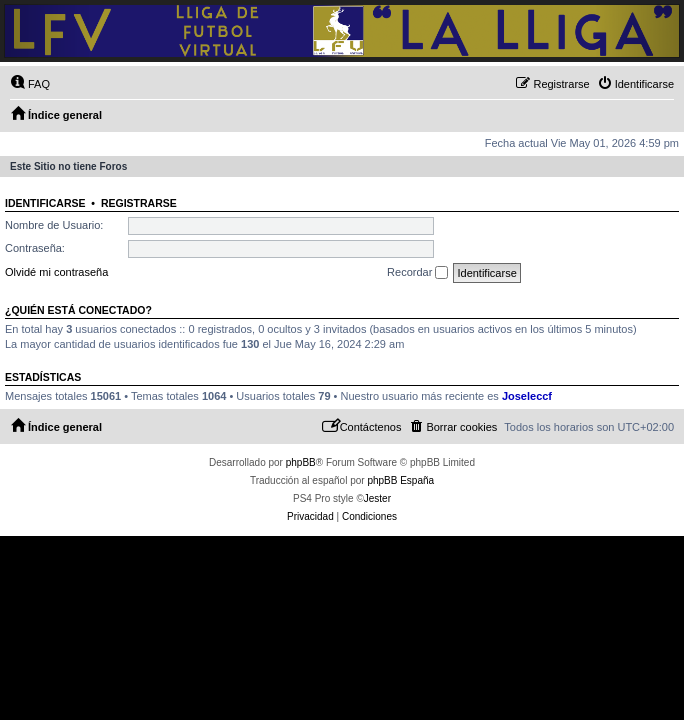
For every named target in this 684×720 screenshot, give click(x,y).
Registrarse (139, 203)
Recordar (417, 273)
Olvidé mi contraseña (56, 272)
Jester (377, 498)
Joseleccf (527, 396)
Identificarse (45, 203)
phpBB (301, 462)
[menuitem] (30, 84)
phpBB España (400, 480)
